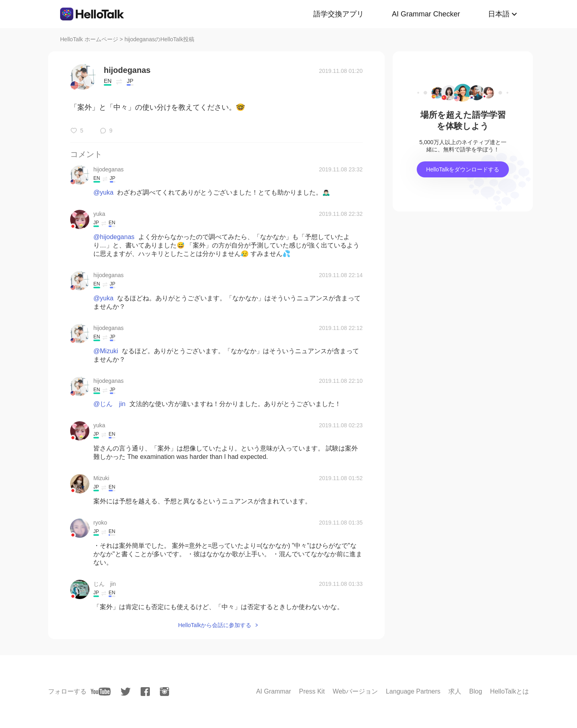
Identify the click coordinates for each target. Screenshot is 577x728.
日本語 (499, 14)
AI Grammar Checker (426, 14)
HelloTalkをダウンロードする (463, 169)
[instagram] (164, 692)
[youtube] (101, 692)
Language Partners (413, 691)
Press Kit (312, 691)
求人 (455, 691)
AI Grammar (273, 691)
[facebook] (145, 692)
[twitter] (126, 692)
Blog (476, 691)
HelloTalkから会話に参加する (215, 625)
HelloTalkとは (509, 691)
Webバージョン (355, 691)
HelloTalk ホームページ (89, 39)
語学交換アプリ (339, 14)
